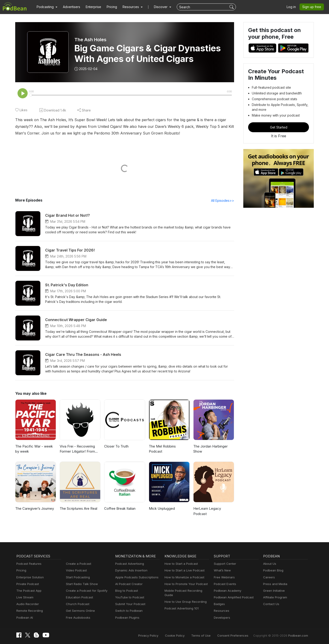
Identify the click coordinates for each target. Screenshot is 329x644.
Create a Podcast (78, 564)
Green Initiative (274, 591)
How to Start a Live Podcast (184, 570)
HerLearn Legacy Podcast (207, 511)
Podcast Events (225, 584)
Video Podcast (76, 570)
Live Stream (25, 597)
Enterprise (94, 7)
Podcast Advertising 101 (182, 608)
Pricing (112, 7)
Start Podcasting (78, 577)
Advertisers (72, 7)
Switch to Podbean (129, 611)
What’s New (222, 570)
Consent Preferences (234, 635)
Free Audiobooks (78, 618)
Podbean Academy (227, 591)
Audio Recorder (28, 604)
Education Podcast (79, 597)
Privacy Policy (151, 635)
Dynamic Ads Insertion (131, 570)
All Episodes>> (223, 201)
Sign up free (312, 7)
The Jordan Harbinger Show (211, 449)
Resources (221, 611)
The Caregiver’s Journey (35, 508)
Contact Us (271, 604)
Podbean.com (298, 635)
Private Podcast (28, 584)
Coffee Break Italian (120, 508)
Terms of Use (203, 635)
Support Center (225, 564)
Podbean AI (25, 618)
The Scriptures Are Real (79, 508)
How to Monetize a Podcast (184, 577)
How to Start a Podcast (181, 564)
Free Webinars (224, 577)
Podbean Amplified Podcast (234, 597)
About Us (270, 564)
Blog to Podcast (126, 591)
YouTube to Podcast (129, 597)
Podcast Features (29, 564)
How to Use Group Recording (185, 602)
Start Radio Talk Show (82, 584)
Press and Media (275, 584)
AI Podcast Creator (129, 584)
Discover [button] (161, 7)
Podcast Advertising (130, 564)
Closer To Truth (117, 446)
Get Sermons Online (80, 611)
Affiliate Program (275, 597)
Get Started (278, 127)
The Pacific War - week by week (34, 449)
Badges (219, 604)
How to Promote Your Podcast (186, 584)
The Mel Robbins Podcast (163, 449)
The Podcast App (29, 591)
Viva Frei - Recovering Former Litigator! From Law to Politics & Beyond (80, 449)
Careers (269, 577)
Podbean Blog (273, 570)
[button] (47, 7)
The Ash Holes (91, 40)
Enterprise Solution (30, 577)
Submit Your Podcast (130, 604)
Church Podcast (77, 604)
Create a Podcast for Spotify (86, 591)
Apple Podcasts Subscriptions (137, 577)
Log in (292, 7)
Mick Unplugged (162, 508)
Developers (222, 618)
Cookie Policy (178, 635)
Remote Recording (29, 611)
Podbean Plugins (127, 618)
